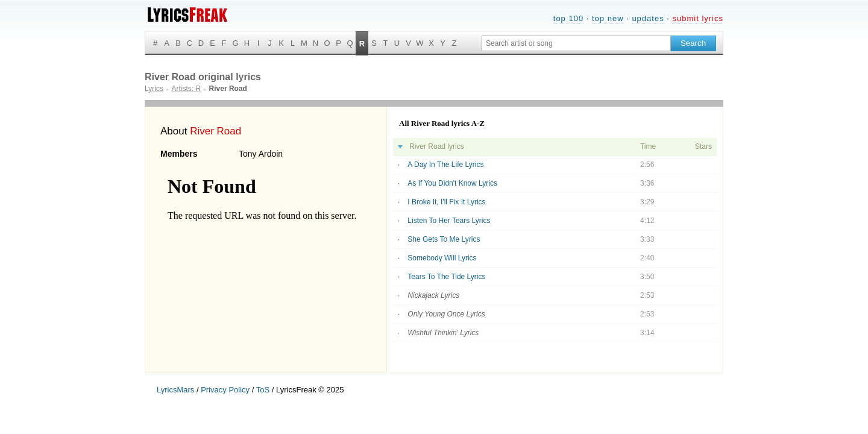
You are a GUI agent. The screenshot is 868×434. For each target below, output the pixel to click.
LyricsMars (175, 390)
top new (608, 18)
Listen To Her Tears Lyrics (449, 221)
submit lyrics (698, 18)
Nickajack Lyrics (433, 295)
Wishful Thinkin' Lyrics (443, 333)
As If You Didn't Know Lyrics (452, 183)
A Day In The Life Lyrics (445, 165)
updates (648, 18)
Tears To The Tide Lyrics (446, 277)
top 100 (568, 18)
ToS (263, 390)
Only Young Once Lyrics (446, 314)
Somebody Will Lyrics (442, 258)
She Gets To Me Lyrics (444, 239)
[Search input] (576, 43)
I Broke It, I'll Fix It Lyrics (446, 202)
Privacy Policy (225, 390)
